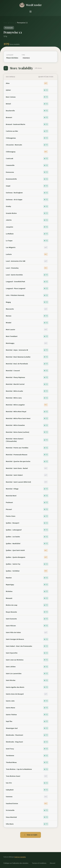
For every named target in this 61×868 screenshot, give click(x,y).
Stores (12, 23)
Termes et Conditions (39, 863)
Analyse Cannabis (20, 857)
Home (6, 23)
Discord (53, 863)
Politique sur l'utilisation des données (16, 863)
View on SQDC (31, 835)
